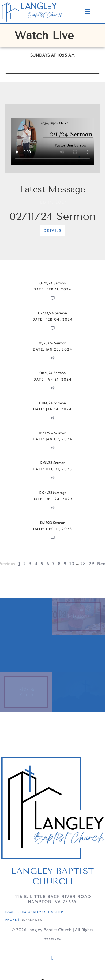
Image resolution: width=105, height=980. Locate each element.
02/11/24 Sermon (53, 216)
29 (91, 564)
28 (83, 564)
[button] (52, 958)
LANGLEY (39, 6)
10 (72, 564)
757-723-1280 (31, 920)
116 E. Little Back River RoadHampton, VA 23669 (52, 899)
